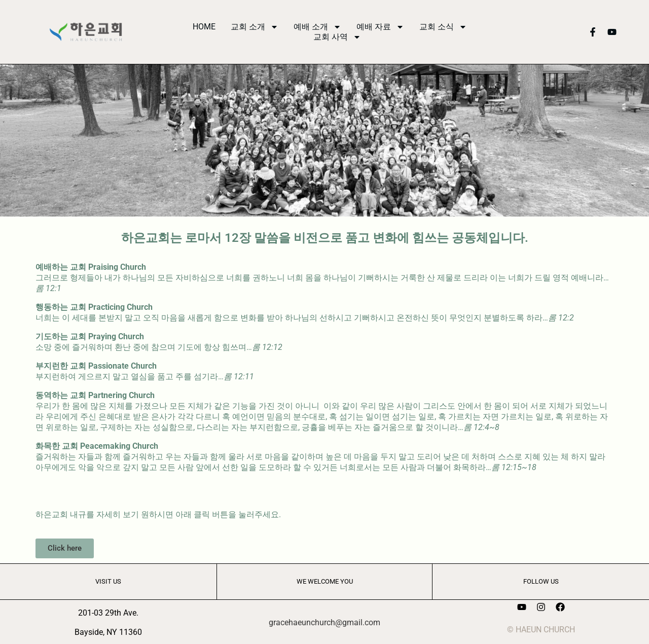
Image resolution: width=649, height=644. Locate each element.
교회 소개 (255, 27)
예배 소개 (317, 27)
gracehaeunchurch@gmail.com (324, 622)
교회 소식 (443, 27)
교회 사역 (337, 37)
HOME (204, 27)
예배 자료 (380, 27)
